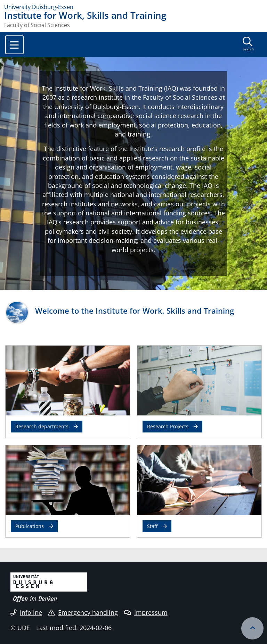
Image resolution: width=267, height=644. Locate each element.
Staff (152, 526)
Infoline (26, 612)
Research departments (42, 426)
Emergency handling (83, 612)
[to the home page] (133, 7)
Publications (30, 526)
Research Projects (168, 426)
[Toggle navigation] (14, 45)
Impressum (146, 612)
